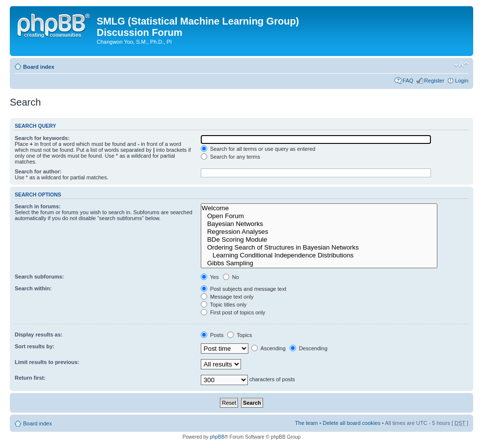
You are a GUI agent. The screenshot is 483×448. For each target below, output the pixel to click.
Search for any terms (230, 157)
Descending (309, 348)
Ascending (268, 348)
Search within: (33, 288)
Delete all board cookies (351, 423)
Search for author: (38, 171)
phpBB (217, 437)
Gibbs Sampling (319, 263)
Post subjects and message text (243, 289)
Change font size (461, 65)
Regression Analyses (319, 232)
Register (434, 81)
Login (462, 81)
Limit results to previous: (47, 362)
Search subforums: (39, 277)
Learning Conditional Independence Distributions (319, 255)
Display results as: (39, 335)
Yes (210, 277)
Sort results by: (35, 346)
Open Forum (319, 216)
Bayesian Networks (319, 224)
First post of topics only (233, 312)
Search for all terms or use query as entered (258, 149)
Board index (39, 67)
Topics (240, 335)
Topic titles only (224, 305)
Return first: (30, 378)
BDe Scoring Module (319, 240)
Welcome (319, 208)
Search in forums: (38, 206)
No (231, 277)
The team (306, 423)
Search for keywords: (42, 138)
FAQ (408, 81)
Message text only (227, 297)
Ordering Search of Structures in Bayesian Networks (319, 248)
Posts (212, 335)
